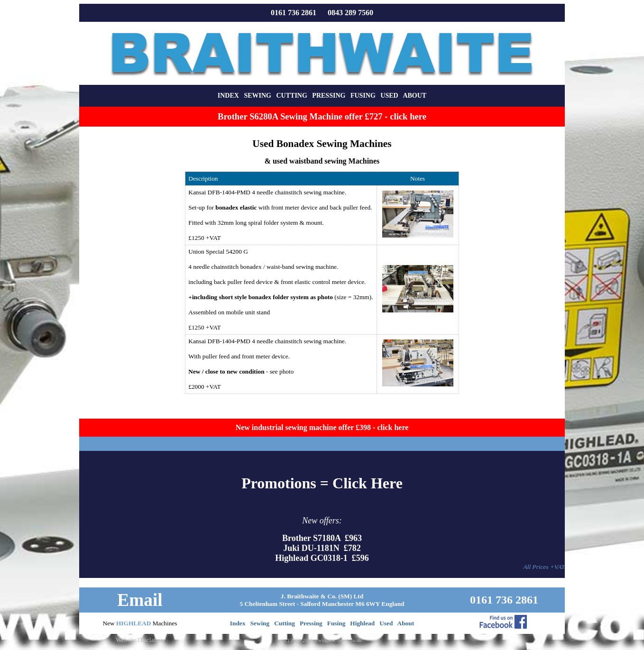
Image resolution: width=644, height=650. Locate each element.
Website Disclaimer (140, 640)
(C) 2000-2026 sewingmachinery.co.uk (322, 640)
